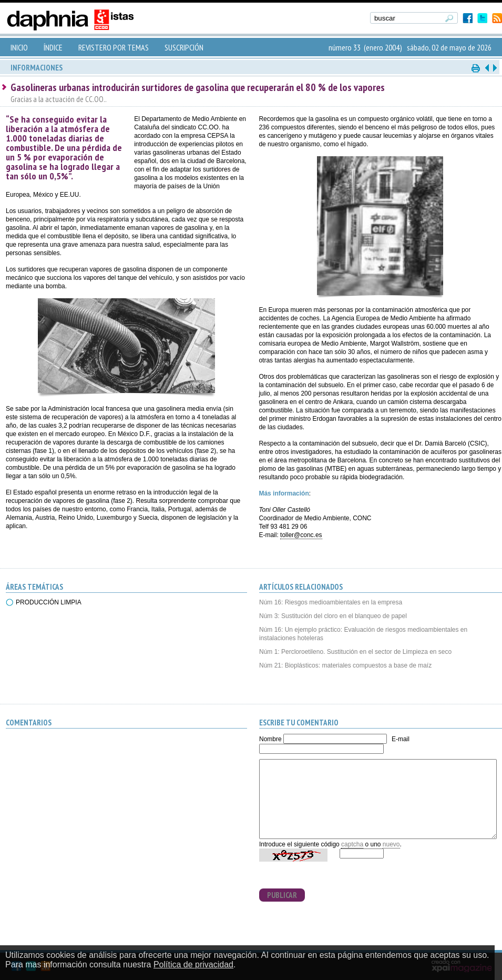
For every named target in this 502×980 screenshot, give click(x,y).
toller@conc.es (301, 535)
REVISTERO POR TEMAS (114, 47)
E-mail (401, 739)
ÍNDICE (53, 47)
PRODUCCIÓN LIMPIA (49, 602)
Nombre (270, 739)
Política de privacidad (193, 964)
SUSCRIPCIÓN (184, 47)
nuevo (391, 844)
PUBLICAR (282, 895)
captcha (352, 844)
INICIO (19, 47)
